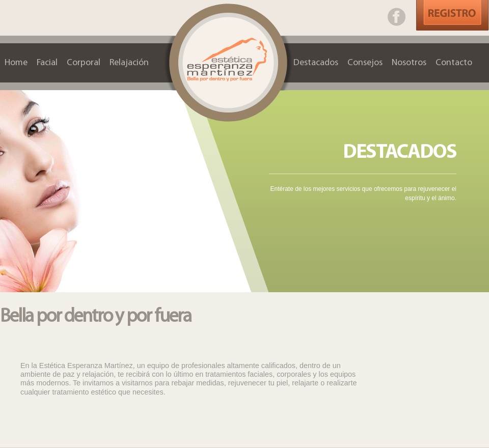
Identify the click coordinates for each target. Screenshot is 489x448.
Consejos (365, 63)
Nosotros (409, 63)
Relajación (129, 63)
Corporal (84, 63)
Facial (47, 63)
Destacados (316, 63)
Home (16, 63)
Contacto (454, 63)
